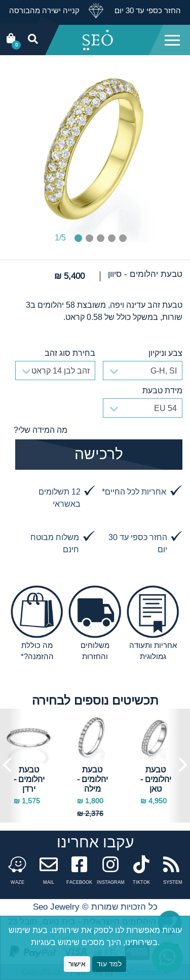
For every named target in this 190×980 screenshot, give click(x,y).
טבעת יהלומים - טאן (156, 779)
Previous (11, 766)
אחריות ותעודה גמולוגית (153, 651)
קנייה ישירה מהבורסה (44, 10)
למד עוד (109, 964)
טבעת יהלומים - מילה (92, 779)
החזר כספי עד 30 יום (147, 10)
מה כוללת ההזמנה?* (37, 651)
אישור (77, 964)
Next (179, 766)
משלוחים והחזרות (95, 651)
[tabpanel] (95, 150)
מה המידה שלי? (41, 430)
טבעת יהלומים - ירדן (29, 779)
